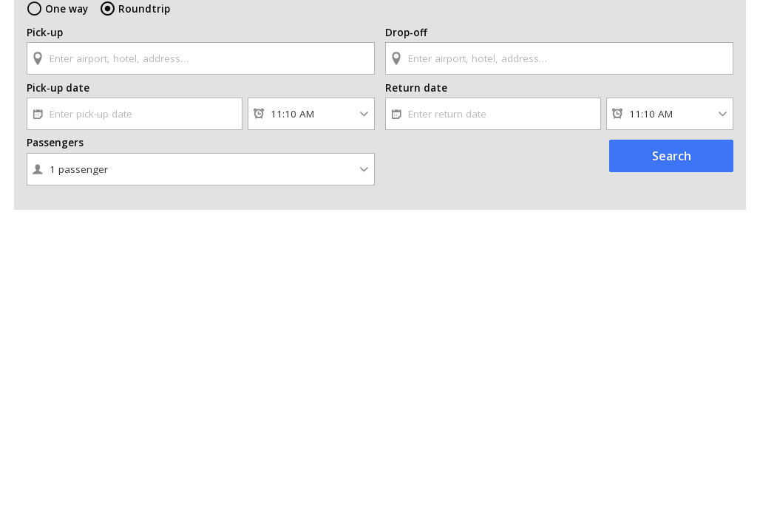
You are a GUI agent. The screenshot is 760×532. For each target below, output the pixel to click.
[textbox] (201, 58)
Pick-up (45, 33)
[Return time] (670, 114)
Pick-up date (58, 88)
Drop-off (406, 33)
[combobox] (201, 51)
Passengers (55, 143)
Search (672, 156)
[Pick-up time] (311, 114)
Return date (416, 88)
